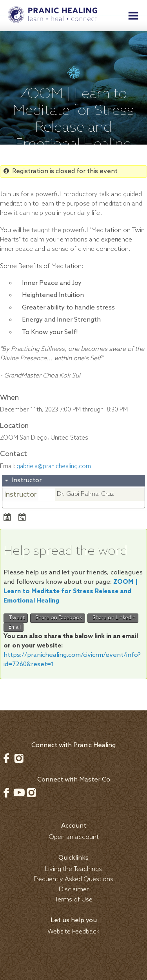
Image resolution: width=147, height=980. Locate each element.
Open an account (74, 837)
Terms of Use (74, 900)
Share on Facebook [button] (58, 618)
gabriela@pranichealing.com (54, 467)
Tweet (16, 618)
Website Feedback (73, 932)
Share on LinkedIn (113, 618)
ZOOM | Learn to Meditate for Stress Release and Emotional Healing (71, 591)
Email (14, 627)
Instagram (19, 758)
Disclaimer (74, 890)
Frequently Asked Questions (73, 879)
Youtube (19, 792)
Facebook (6, 758)
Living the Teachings (73, 869)
